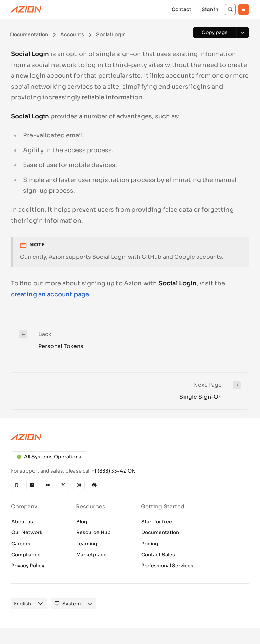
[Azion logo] (130, 437)
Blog (82, 522)
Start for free (157, 522)
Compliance (26, 555)
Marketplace (91, 555)
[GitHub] (17, 485)
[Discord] (94, 485)
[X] (63, 485)
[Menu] (244, 9)
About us (22, 522)
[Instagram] (79, 485)
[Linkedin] (32, 485)
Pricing (150, 544)
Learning (87, 544)
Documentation (160, 532)
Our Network (27, 532)
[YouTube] (48, 485)
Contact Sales (158, 555)
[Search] (230, 9)
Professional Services (167, 566)
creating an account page (50, 294)
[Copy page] (215, 32)
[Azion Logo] (26, 9)
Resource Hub (93, 532)
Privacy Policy (28, 566)
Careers (21, 544)
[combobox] (23, 604)
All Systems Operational (50, 457)
